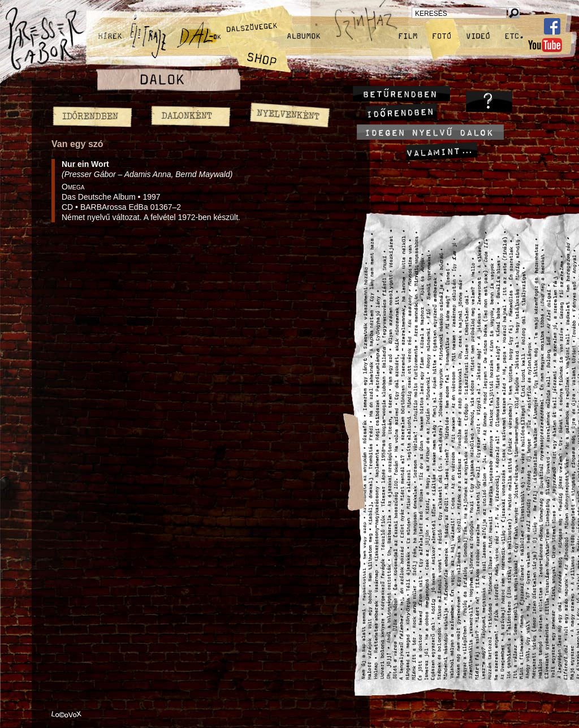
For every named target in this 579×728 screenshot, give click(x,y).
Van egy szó (77, 144)
